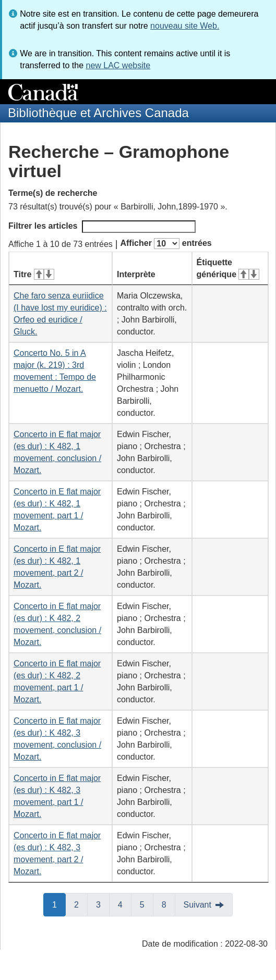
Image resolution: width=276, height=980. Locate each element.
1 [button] (59, 904)
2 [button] (81, 904)
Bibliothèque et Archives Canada (98, 113)
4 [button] (125, 904)
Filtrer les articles (102, 227)
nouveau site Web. (185, 26)
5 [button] (147, 904)
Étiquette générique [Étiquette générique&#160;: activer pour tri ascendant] (228, 268)
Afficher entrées (166, 244)
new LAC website (118, 65)
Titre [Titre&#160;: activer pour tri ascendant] (34, 274)
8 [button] (169, 904)
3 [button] (103, 904)
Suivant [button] (197, 905)
